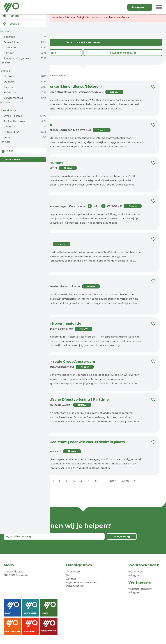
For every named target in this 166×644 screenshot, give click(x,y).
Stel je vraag (122, 537)
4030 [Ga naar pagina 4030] (125, 482)
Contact (71, 579)
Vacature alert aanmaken (83, 42)
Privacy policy (75, 586)
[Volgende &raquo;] (135, 482)
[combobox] (22, 21)
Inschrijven (136, 572)
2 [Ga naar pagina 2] (67, 482)
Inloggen (140, 7)
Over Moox (73, 572)
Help (69, 576)
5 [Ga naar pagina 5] (89, 482)
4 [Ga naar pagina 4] (81, 482)
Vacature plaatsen (140, 589)
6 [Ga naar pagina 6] (96, 482)
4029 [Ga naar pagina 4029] (113, 482)
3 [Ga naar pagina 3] (74, 482)
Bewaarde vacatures (123, 53)
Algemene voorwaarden (81, 583)
